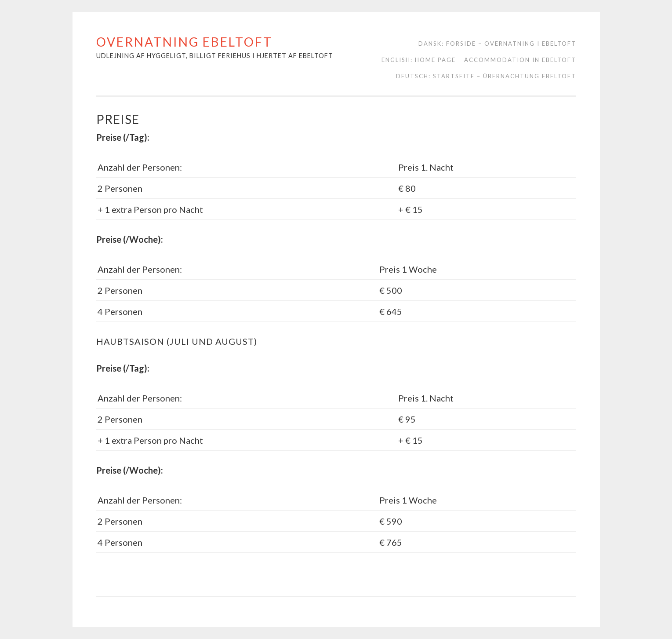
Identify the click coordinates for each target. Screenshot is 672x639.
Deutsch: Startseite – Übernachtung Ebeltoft (486, 76)
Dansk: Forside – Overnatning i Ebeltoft (497, 44)
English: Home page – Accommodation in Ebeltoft (479, 60)
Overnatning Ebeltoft (184, 42)
